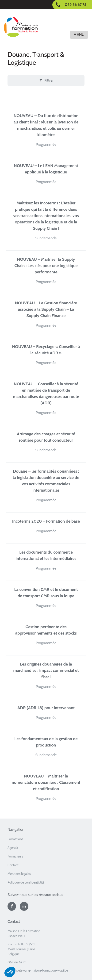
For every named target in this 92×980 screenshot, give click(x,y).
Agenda (13, 848)
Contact (13, 865)
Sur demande (46, 238)
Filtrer (46, 80)
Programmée (46, 144)
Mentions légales (19, 874)
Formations (15, 839)
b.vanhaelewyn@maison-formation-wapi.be (38, 970)
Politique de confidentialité (26, 882)
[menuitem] (46, 840)
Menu (79, 35)
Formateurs (15, 856)
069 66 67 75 (17, 962)
